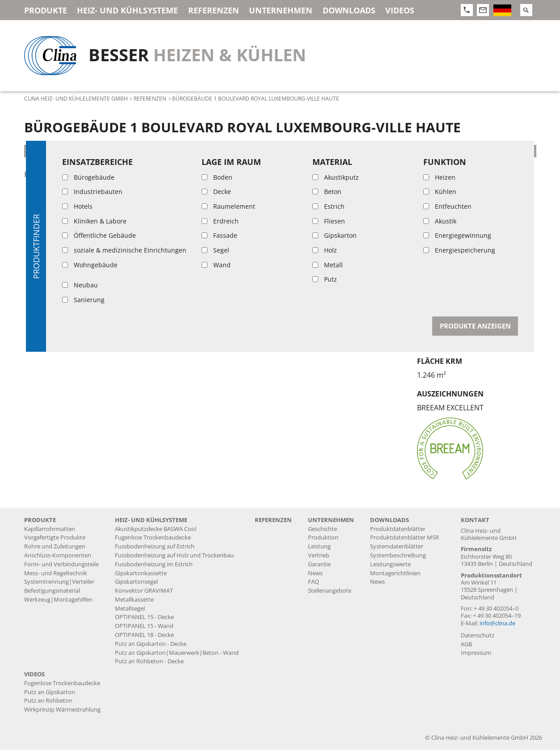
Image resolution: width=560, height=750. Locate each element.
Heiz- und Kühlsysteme (127, 10)
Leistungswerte (390, 564)
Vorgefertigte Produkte (55, 537)
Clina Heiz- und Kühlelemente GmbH (76, 98)
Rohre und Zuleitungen (55, 546)
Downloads (349, 10)
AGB (466, 644)
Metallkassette (134, 600)
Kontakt (475, 520)
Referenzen (214, 10)
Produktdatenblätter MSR (404, 537)
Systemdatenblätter (397, 546)
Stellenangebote (330, 591)
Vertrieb (319, 555)
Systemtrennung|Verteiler (59, 582)
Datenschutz (478, 635)
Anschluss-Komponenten (58, 555)
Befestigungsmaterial (52, 591)
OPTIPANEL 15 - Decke (144, 617)
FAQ (314, 582)
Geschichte (322, 529)
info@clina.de (497, 623)
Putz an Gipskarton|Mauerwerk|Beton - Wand (177, 653)
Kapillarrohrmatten (50, 529)
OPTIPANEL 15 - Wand (144, 626)
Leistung (319, 546)
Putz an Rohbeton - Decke (75, 174)
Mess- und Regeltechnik (56, 573)
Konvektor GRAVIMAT (144, 591)
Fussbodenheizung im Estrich (154, 564)
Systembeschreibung (398, 555)
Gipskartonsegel (136, 582)
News (315, 573)
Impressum (476, 653)
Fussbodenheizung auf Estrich (155, 546)
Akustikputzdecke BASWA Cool (156, 529)
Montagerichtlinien (395, 573)
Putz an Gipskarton (50, 692)
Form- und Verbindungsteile (61, 564)
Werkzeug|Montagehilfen (58, 600)
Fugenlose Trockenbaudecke (153, 537)
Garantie (319, 564)
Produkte (46, 10)
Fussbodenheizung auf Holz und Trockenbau (174, 555)
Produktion (323, 537)
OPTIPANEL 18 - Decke (144, 635)
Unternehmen (281, 10)
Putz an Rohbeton (48, 701)
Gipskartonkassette (141, 573)
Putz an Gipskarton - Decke (151, 644)
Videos (400, 10)
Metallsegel (130, 609)
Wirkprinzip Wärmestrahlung (62, 710)
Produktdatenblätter (398, 529)
